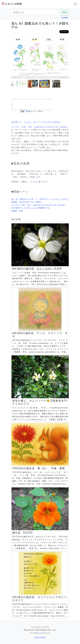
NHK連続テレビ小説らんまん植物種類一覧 (30, 208)
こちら (32, 182)
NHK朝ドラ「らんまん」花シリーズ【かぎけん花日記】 (36, 122)
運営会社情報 (40, 637)
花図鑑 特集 (17, 211)
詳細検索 (65, 18)
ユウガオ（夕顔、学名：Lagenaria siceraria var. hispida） (40, 127)
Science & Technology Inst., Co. (40, 630)
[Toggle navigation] (76, 4)
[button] (17, 84)
